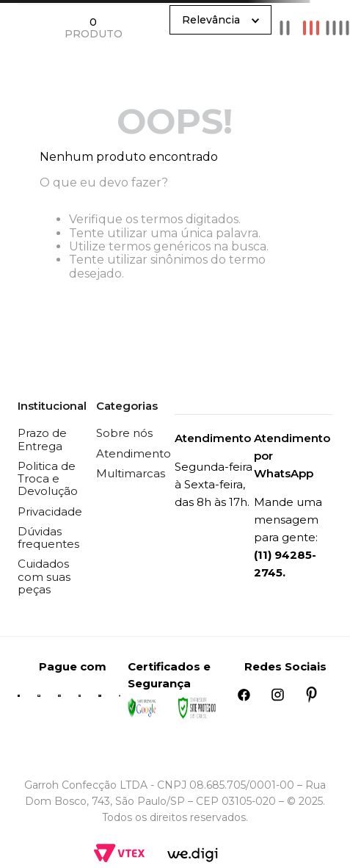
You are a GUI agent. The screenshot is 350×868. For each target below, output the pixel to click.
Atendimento (134, 453)
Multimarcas (131, 473)
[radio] (285, 28)
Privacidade (50, 511)
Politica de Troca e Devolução (48, 479)
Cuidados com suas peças (44, 576)
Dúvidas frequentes (48, 538)
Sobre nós (124, 433)
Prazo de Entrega (42, 439)
